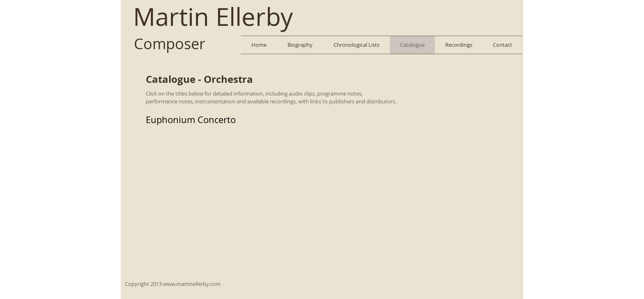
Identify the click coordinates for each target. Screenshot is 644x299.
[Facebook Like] (500, 14)
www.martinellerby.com (192, 284)
